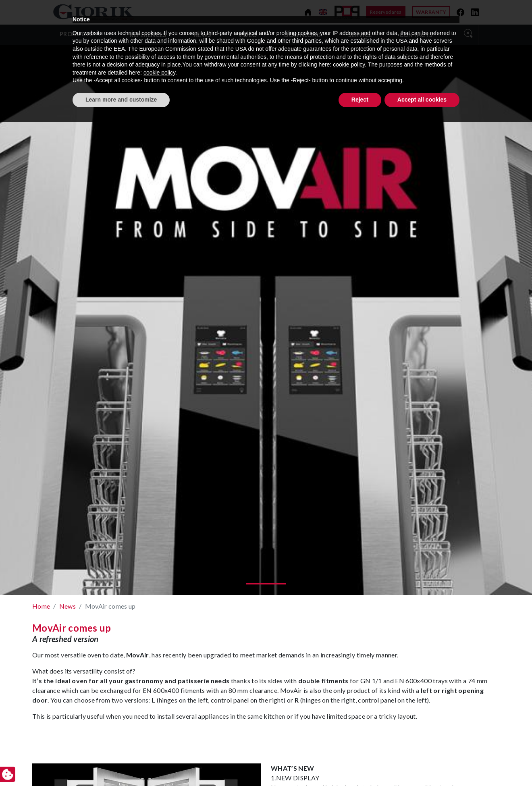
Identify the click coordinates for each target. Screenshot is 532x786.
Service (360, 35)
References (148, 35)
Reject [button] (360, 764)
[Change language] (323, 12)
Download (303, 35)
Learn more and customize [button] (121, 764)
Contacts (416, 35)
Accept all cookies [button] (422, 764)
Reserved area (386, 12)
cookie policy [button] (349, 729)
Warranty (431, 12)
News (202, 35)
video (248, 35)
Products (76, 34)
